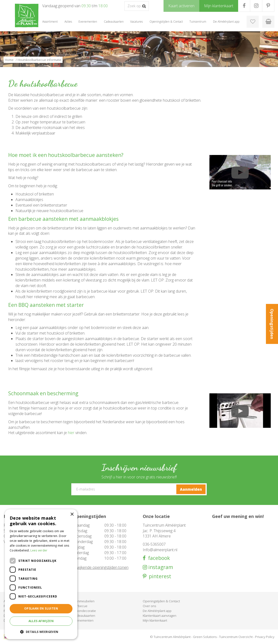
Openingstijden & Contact (161, 601)
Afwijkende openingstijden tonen (101, 567)
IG (256, 6)
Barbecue (80, 606)
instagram (160, 567)
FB (244, 6)
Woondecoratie (85, 611)
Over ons (149, 606)
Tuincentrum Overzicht (236, 637)
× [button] (72, 514)
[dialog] (41, 574)
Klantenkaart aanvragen (160, 616)
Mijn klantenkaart (155, 620)
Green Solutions (205, 637)
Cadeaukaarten (84, 616)
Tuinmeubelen (84, 601)
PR (268, 6)
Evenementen (83, 620)
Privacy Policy (265, 637)
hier (71, 433)
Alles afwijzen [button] (41, 621)
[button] (41, 632)
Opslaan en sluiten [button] (41, 608)
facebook (158, 558)
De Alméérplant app (157, 611)
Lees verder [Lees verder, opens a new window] (39, 550)
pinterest (159, 576)
